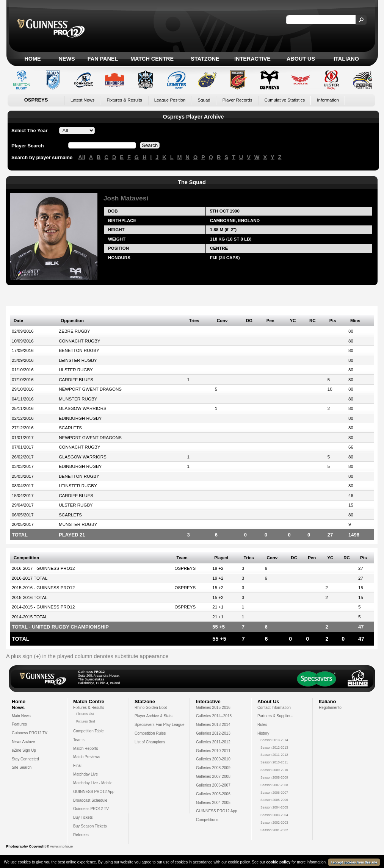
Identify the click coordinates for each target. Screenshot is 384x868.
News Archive (23, 742)
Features (19, 724)
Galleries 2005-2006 (213, 794)
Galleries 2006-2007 (213, 785)
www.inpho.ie (61, 846)
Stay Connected (25, 759)
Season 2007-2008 (274, 785)
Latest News (82, 100)
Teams (79, 740)
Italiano (346, 59)
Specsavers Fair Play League (160, 725)
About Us (301, 59)
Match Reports (86, 748)
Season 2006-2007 (274, 793)
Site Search (22, 767)
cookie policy (278, 862)
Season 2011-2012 (274, 755)
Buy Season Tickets (90, 826)
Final (77, 766)
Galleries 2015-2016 (213, 708)
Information (328, 100)
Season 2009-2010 (274, 770)
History (263, 733)
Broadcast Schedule (90, 800)
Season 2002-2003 (274, 823)
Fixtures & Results (124, 100)
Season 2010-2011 (274, 762)
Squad (204, 100)
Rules (262, 725)
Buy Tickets (83, 817)
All (82, 157)
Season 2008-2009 (274, 777)
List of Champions (150, 742)
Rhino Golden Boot (151, 708)
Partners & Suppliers (275, 716)
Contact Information (274, 708)
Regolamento (330, 708)
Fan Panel (103, 59)
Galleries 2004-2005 (213, 803)
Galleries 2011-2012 (213, 742)
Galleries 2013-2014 (213, 725)
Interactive (252, 59)
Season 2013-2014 (274, 740)
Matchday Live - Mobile (93, 783)
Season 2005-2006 (274, 800)
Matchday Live (85, 774)
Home (32, 59)
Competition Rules (150, 733)
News (67, 59)
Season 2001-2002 (274, 830)
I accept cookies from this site (354, 862)
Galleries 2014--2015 (214, 716)
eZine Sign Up (24, 750)
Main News (21, 716)
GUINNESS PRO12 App (94, 792)
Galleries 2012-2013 (213, 733)
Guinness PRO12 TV (30, 733)
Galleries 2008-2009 (213, 768)
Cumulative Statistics (284, 100)
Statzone (205, 59)
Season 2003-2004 (274, 815)
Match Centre (152, 59)
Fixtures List (85, 714)
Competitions (207, 820)
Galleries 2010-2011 (213, 751)
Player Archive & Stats (154, 716)
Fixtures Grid (85, 721)
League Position (170, 100)
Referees (81, 835)
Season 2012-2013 (274, 748)
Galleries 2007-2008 (213, 777)
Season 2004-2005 (274, 807)
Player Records (237, 100)
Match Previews (87, 757)
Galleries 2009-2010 (213, 759)
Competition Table (89, 731)
